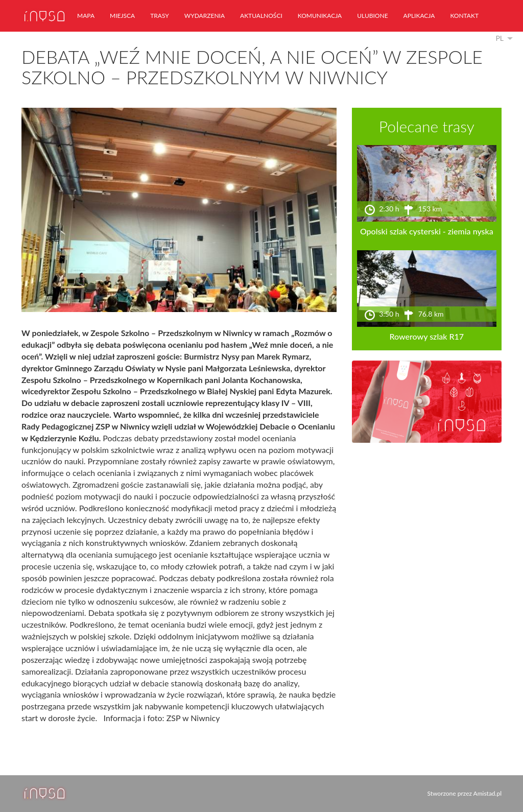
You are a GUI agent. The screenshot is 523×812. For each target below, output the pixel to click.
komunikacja (320, 16)
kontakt (464, 16)
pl (500, 38)
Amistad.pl (488, 793)
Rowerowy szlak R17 (427, 336)
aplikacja (419, 16)
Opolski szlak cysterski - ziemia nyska (427, 231)
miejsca (122, 16)
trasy (160, 16)
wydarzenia (205, 16)
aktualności (261, 16)
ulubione (372, 16)
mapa (86, 16)
